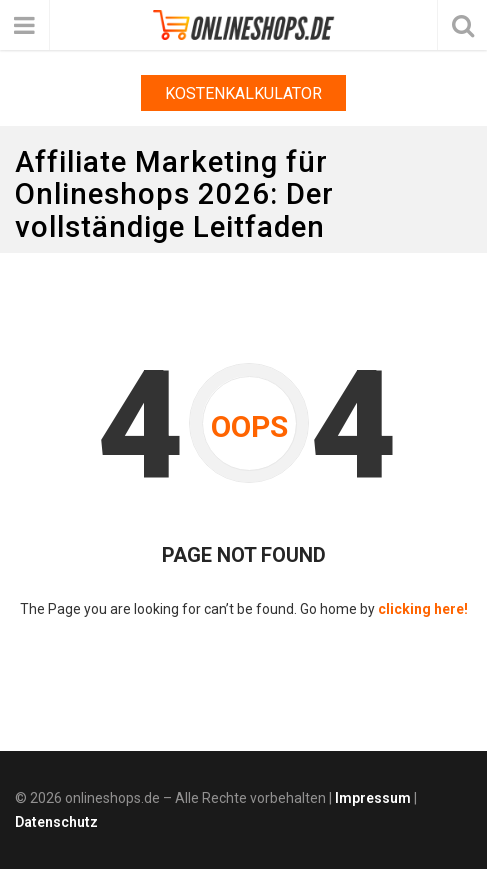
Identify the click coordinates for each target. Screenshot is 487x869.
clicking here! (423, 609)
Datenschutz (56, 822)
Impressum (373, 798)
